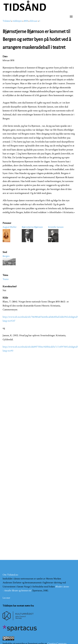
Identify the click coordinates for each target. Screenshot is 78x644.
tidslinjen (17, 21)
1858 (26, 21)
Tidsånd (7, 21)
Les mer (6, 598)
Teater (6, 279)
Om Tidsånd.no (10, 575)
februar (34, 21)
